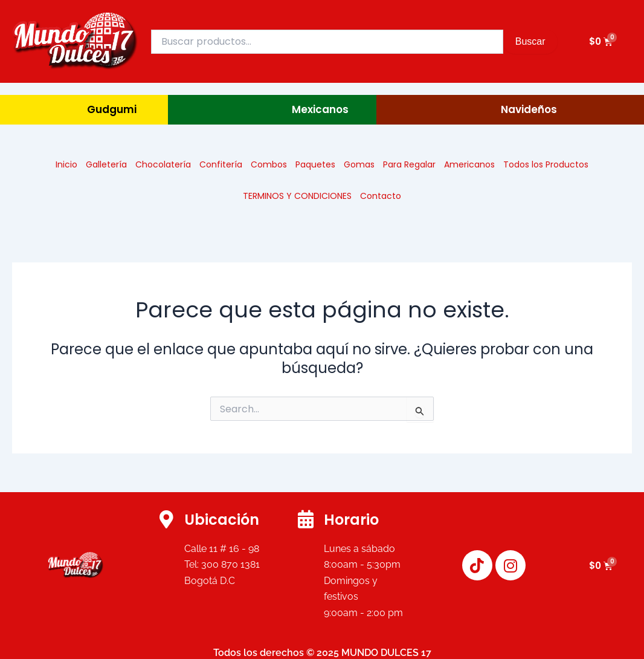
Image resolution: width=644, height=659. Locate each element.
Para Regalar (409, 164)
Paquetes (315, 164)
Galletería (106, 164)
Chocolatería (163, 164)
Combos (269, 164)
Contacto (381, 196)
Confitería (221, 164)
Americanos (469, 164)
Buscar (530, 41)
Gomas (359, 164)
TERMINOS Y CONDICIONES (297, 196)
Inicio (66, 164)
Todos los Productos (546, 164)
